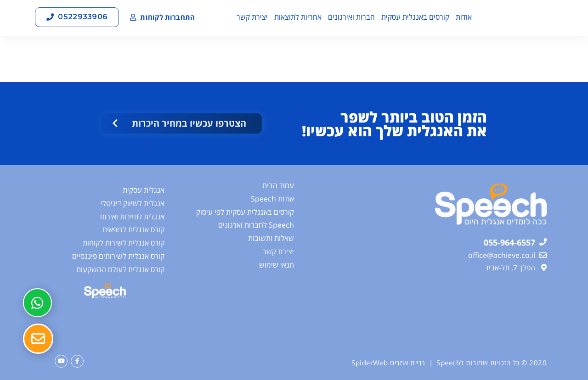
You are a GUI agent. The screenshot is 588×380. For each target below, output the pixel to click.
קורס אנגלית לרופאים (133, 229)
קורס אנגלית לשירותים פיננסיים (118, 256)
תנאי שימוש (277, 265)
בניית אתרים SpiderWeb (388, 363)
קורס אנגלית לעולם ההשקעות (120, 269)
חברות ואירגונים (351, 17)
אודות (464, 17)
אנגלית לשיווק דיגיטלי (133, 203)
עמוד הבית (278, 185)
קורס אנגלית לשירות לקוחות (124, 243)
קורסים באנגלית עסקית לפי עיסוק (245, 212)
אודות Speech (272, 199)
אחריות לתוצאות (298, 17)
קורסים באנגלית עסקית (415, 17)
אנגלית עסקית (144, 190)
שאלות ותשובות (271, 238)
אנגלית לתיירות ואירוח (132, 217)
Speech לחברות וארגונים (256, 225)
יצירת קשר (252, 17)
